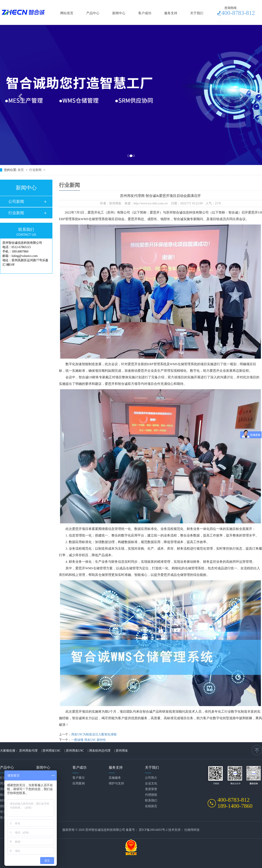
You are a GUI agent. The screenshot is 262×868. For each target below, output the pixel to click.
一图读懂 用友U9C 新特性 (89, 740)
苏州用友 (122, 751)
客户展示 (79, 778)
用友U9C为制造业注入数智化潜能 (94, 734)
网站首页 (67, 13)
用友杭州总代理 (100, 751)
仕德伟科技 (192, 830)
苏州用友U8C (52, 751)
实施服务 (115, 778)
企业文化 (151, 783)
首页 (21, 170)
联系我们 (151, 800)
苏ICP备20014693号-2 (153, 830)
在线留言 (151, 806)
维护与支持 (116, 783)
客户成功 (145, 13)
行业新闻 (36, 170)
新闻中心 (119, 13)
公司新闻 (16, 202)
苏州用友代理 (28, 751)
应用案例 (79, 783)
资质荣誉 (151, 789)
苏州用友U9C (75, 751)
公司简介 (151, 778)
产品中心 (93, 13)
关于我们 (197, 13)
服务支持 (171, 13)
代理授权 (151, 795)
